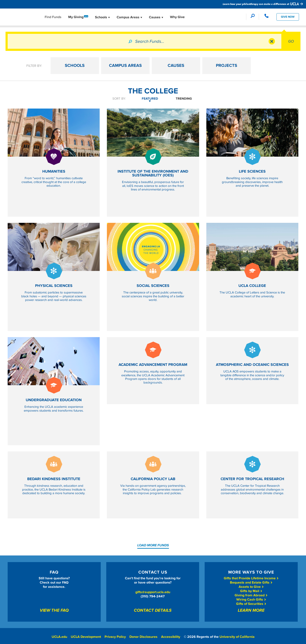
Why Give (177, 17)
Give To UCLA (23, 17)
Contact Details (153, 611)
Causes (156, 17)
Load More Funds (153, 545)
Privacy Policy (115, 637)
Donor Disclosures (144, 637)
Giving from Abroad (251, 595)
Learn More (251, 611)
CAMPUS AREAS (142, 66)
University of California (238, 637)
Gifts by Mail (251, 591)
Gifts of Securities (251, 604)
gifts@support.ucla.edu (153, 592)
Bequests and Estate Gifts (251, 582)
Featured (150, 99)
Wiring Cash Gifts (251, 600)
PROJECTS (240, 66)
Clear (272, 41)
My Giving (76, 17)
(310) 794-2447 (153, 596)
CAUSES (191, 66)
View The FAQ (54, 611)
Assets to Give (251, 587)
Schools (102, 17)
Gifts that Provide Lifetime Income (251, 578)
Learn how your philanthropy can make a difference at (263, 4)
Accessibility (171, 637)
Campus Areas (129, 17)
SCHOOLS (93, 66)
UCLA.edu (59, 637)
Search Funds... (150, 42)
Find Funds (53, 17)
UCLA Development (86, 637)
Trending (184, 99)
